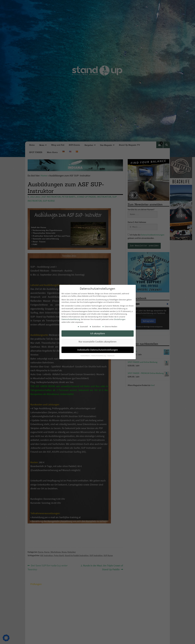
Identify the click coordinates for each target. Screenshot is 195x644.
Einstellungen (120, 319)
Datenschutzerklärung (71, 319)
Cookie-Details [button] (85, 356)
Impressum (111, 356)
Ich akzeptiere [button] (98, 333)
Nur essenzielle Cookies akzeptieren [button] (97, 342)
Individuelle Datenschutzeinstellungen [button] (98, 350)
